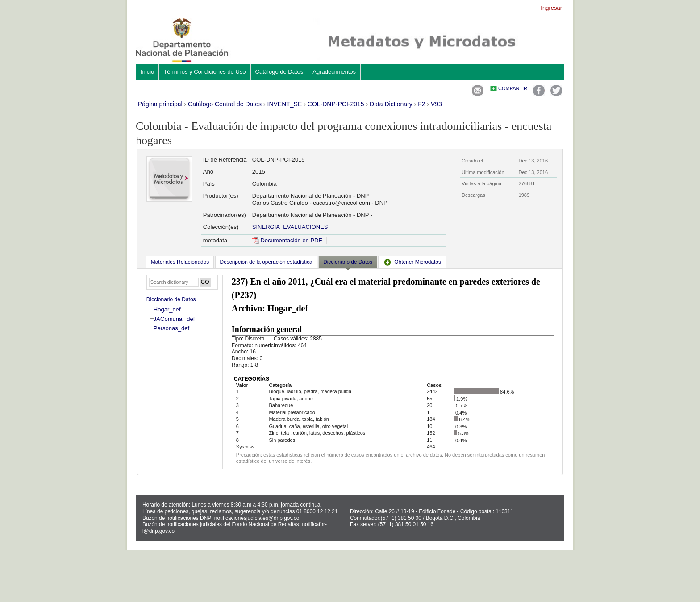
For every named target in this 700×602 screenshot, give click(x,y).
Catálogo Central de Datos (225, 104)
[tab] (180, 262)
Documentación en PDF (287, 240)
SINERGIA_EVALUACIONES (290, 227)
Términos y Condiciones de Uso (204, 72)
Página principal (160, 104)
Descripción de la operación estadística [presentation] (266, 262)
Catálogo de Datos (279, 72)
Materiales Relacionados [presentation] (180, 262)
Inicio (147, 72)
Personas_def (171, 328)
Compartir (513, 88)
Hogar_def (167, 309)
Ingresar (551, 8)
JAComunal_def (174, 319)
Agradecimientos (334, 72)
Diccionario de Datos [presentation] (348, 262)
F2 (421, 104)
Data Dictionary (391, 104)
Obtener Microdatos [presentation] (412, 262)
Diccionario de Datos (171, 299)
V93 (436, 104)
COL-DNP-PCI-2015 (336, 104)
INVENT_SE (285, 104)
